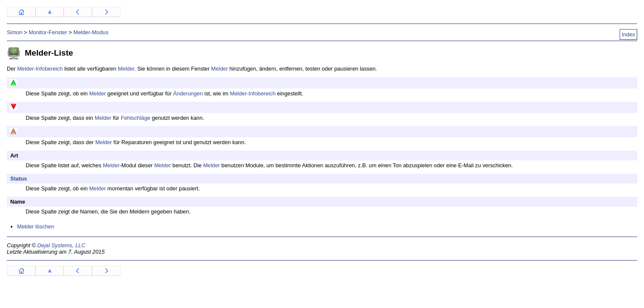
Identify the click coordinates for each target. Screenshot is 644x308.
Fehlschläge (136, 118)
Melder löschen (36, 227)
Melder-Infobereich (40, 69)
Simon (15, 32)
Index (628, 34)
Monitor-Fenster (48, 32)
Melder (126, 69)
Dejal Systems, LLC (61, 245)
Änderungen (188, 93)
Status (19, 179)
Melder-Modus (91, 32)
